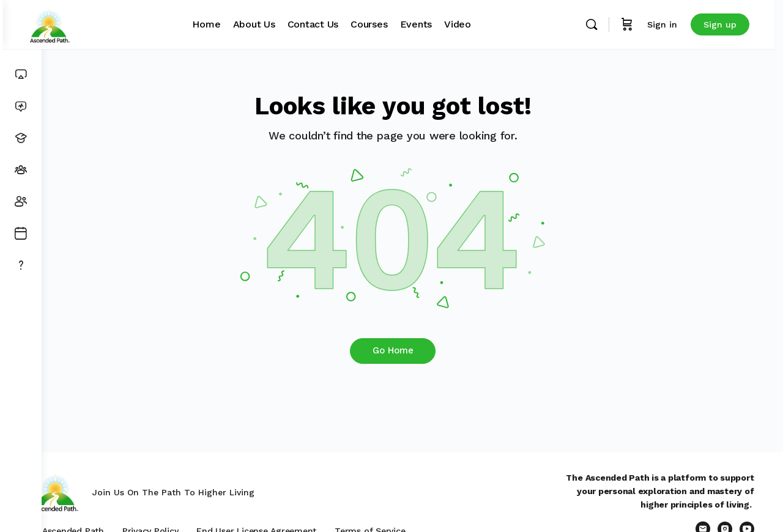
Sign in (671, 24)
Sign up (729, 24)
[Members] (21, 202)
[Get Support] (21, 265)
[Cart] (636, 24)
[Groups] (21, 170)
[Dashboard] (21, 75)
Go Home (413, 350)
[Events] (21, 234)
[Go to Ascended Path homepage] (88, 23)
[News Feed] (21, 106)
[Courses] (21, 138)
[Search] (601, 24)
